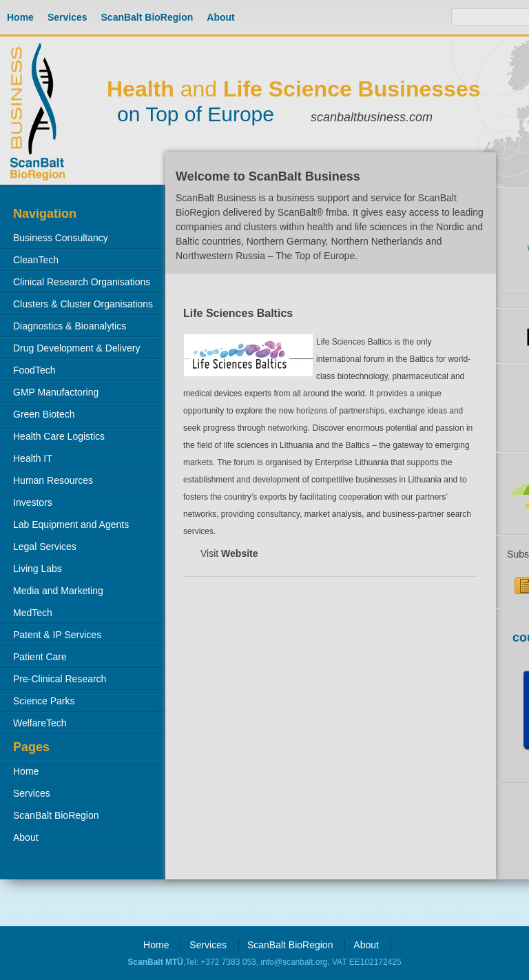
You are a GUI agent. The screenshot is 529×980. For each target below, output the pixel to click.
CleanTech (36, 260)
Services (68, 17)
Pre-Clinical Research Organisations (53, 682)
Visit (229, 553)
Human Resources (53, 480)
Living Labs (38, 569)
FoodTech (34, 370)
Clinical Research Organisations (82, 282)
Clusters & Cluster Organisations (83, 304)
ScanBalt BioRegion (147, 17)
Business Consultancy (61, 238)
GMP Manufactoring (56, 392)
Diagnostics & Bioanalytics (70, 326)
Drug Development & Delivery (76, 348)
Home (20, 17)
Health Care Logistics (59, 436)
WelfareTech (40, 723)
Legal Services (45, 547)
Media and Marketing (58, 591)
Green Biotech (44, 414)
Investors (33, 502)
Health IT (33, 458)
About (220, 17)
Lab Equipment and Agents (71, 524)
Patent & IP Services (57, 635)
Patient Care (40, 657)
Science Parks (44, 701)
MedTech (33, 613)
